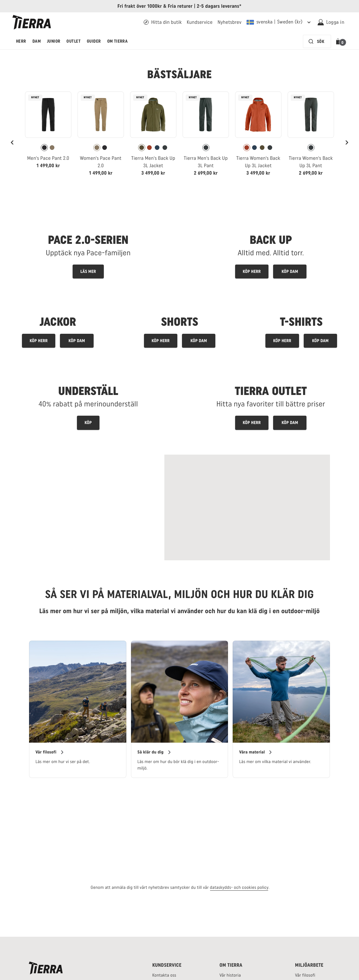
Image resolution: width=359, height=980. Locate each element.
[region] (179, 709)
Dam (37, 41)
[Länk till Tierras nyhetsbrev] (230, 22)
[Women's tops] (320, 341)
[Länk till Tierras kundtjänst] (200, 22)
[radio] (44, 148)
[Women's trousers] (199, 341)
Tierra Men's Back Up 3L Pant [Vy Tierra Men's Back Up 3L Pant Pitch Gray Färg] (206, 162)
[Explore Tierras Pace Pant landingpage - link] (88, 250)
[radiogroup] (48, 148)
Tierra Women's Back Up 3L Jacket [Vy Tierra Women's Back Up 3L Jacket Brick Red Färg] (258, 162)
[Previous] (12, 142)
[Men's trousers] (161, 341)
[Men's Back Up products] (252, 272)
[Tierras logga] (46, 968)
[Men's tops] (282, 341)
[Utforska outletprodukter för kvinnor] (290, 423)
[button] (339, 41)
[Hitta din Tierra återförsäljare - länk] (163, 22)
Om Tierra (118, 41)
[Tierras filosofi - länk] (305, 975)
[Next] (347, 142)
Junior (54, 41)
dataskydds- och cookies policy (239, 887)
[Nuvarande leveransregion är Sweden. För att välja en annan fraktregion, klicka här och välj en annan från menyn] (280, 22)
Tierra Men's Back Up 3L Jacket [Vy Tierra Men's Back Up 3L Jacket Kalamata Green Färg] (153, 162)
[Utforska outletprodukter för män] (252, 423)
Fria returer (180, 6)
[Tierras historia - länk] (230, 975)
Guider (94, 41)
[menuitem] (21, 41)
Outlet (74, 41)
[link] (48, 133)
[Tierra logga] (32, 22)
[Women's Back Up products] (290, 272)
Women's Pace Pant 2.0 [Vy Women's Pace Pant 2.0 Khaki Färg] (101, 162)
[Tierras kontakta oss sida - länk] (164, 975)
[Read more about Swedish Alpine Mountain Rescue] (247, 507)
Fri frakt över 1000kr (140, 6)
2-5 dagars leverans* (219, 6)
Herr (21, 41)
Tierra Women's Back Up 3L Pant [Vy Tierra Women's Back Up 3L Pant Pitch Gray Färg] (311, 162)
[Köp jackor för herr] (39, 341)
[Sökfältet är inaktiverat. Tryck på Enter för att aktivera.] (317, 41)
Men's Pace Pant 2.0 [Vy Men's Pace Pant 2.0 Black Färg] (48, 158)
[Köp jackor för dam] (77, 341)
